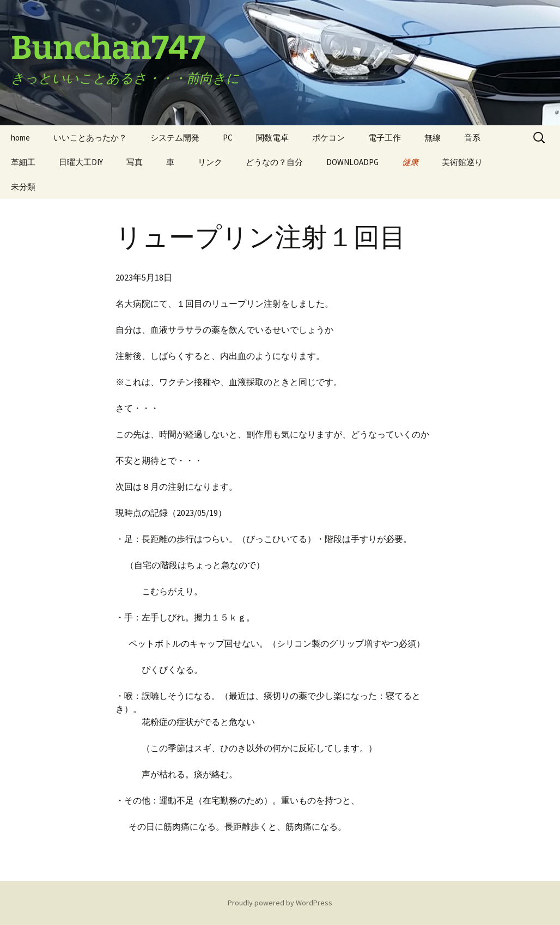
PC (228, 138)
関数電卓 (272, 138)
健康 (410, 162)
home (20, 138)
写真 (135, 162)
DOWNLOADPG (352, 162)
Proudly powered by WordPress (280, 903)
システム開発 (175, 138)
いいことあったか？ (90, 138)
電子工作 (385, 138)
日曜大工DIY (81, 162)
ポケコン (328, 138)
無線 (433, 138)
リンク (210, 162)
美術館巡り (462, 162)
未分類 (23, 187)
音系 (472, 138)
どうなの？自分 (274, 162)
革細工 (23, 162)
